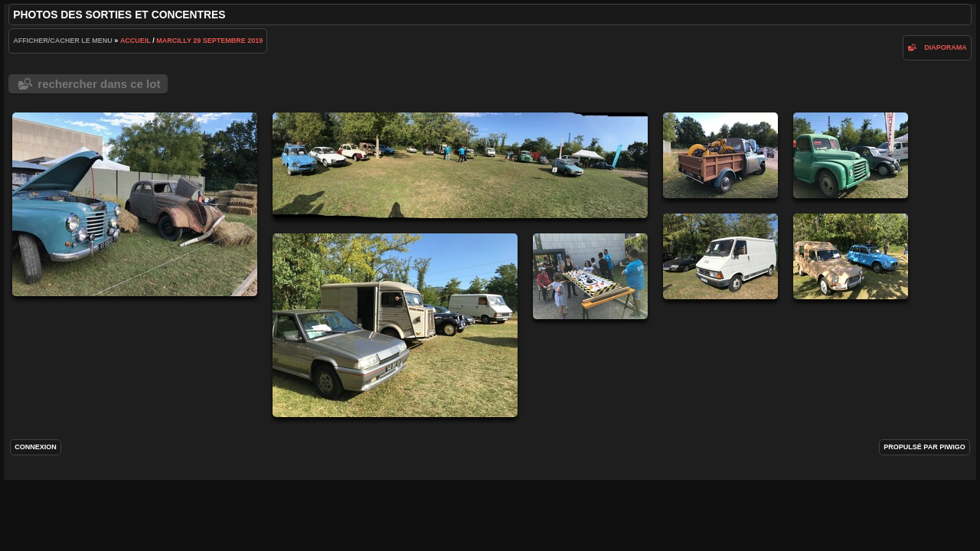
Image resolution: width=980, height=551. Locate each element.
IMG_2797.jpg (851, 155)
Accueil (136, 41)
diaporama (946, 47)
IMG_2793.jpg (460, 165)
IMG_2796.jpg (720, 256)
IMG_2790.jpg (590, 276)
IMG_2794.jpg (851, 256)
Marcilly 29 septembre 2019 (209, 41)
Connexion (36, 447)
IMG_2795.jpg (395, 325)
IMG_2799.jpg (135, 204)
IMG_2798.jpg (720, 155)
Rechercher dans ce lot (99, 84)
